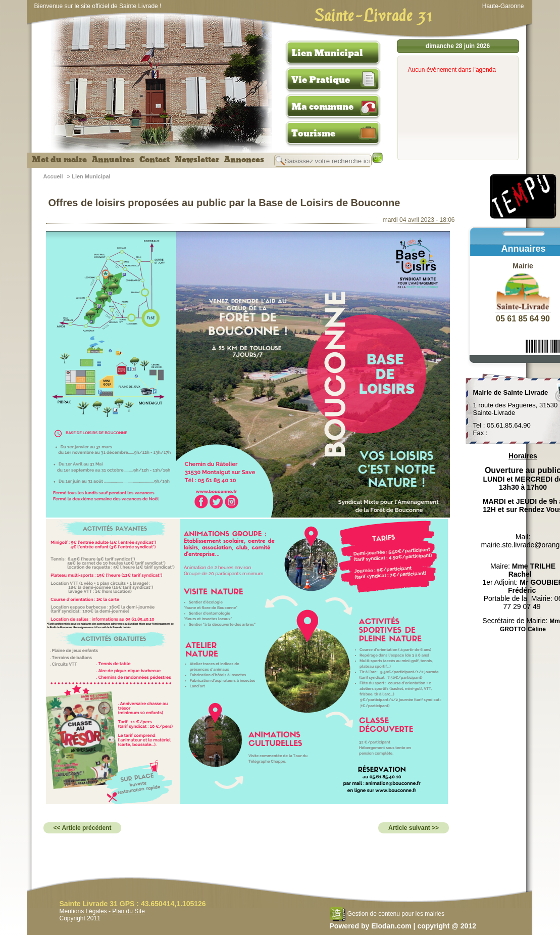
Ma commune (322, 107)
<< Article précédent (83, 828)
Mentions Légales (83, 911)
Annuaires (113, 160)
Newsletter (197, 160)
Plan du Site (129, 911)
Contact (155, 160)
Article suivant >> (414, 828)
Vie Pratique (321, 80)
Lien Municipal (327, 53)
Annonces (244, 160)
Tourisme (313, 133)
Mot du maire (59, 160)
